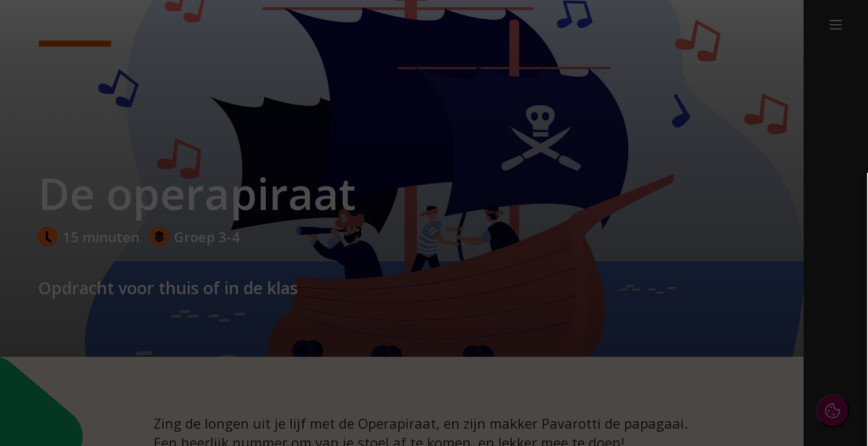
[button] (750, 293)
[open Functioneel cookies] (838, 295)
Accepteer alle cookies (763, 377)
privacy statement (723, 253)
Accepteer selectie (763, 413)
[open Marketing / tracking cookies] (838, 332)
